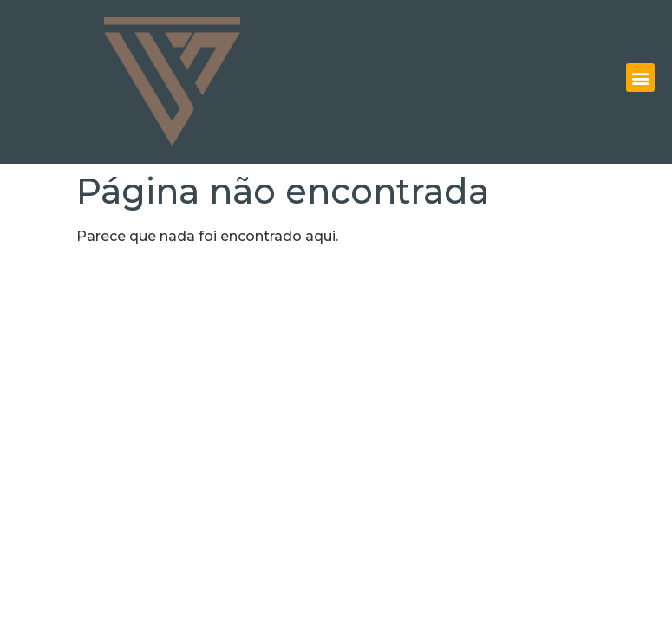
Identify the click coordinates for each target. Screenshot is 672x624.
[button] (640, 78)
